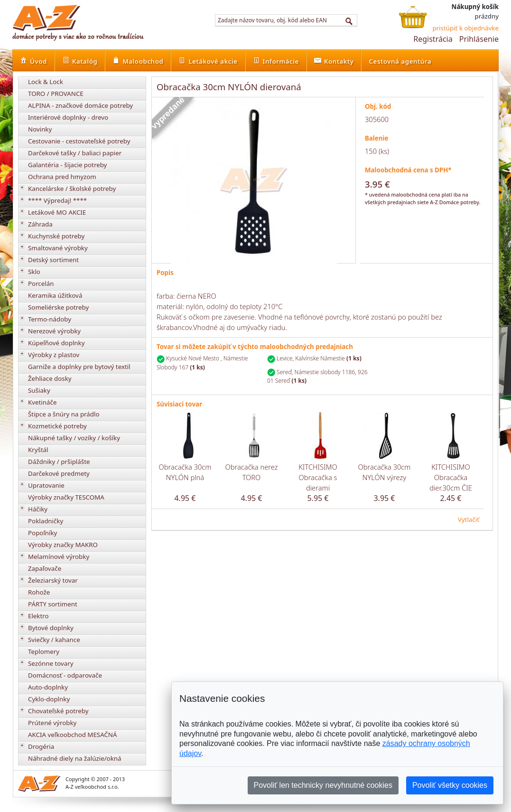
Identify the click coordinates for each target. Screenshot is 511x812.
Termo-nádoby (50, 319)
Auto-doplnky (48, 687)
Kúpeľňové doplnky (56, 343)
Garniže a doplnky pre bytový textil (79, 367)
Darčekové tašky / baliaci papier (75, 153)
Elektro (38, 616)
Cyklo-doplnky (49, 699)
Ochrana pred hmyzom (62, 177)
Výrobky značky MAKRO (63, 545)
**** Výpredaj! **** (57, 200)
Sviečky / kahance (54, 640)
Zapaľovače (45, 568)
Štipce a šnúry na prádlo (64, 414)
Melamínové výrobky (59, 557)
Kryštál (38, 450)
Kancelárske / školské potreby (72, 189)
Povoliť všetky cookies (450, 785)
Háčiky (38, 509)
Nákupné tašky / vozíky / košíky (74, 438)
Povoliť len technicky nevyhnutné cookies (323, 785)
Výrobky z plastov (54, 355)
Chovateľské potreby (58, 711)
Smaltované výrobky (58, 248)
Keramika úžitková (55, 295)
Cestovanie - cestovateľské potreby (79, 141)
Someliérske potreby (58, 307)
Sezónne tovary (51, 663)
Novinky (40, 129)
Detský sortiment (53, 260)
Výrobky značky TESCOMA (66, 497)
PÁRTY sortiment (53, 604)
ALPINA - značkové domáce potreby (80, 105)
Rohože (39, 592)
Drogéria (41, 746)
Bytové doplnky (51, 628)
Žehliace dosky (50, 378)
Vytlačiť (469, 519)
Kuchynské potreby (56, 236)
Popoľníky (42, 533)
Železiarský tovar (53, 580)
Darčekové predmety (59, 473)
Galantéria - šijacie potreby (67, 165)
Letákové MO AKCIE (57, 212)
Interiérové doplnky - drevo (68, 117)
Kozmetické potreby (57, 426)
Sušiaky (39, 390)
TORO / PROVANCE (56, 94)
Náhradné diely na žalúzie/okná (75, 758)
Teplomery (44, 651)
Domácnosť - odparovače (65, 675)
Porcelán (41, 283)
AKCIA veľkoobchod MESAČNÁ (73, 735)
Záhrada (40, 224)
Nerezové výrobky (54, 331)
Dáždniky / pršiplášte (59, 462)
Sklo (34, 272)
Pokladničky (46, 521)
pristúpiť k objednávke (465, 28)
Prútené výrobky (52, 723)
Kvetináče (42, 402)
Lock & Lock (46, 82)
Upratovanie (46, 485)
